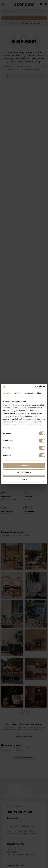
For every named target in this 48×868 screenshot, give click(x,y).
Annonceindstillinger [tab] (34, 393)
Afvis (24, 479)
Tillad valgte (24, 472)
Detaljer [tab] (18, 393)
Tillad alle (24, 465)
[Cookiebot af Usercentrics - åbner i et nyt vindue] (35, 387)
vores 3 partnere (15, 405)
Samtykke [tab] (7, 393)
